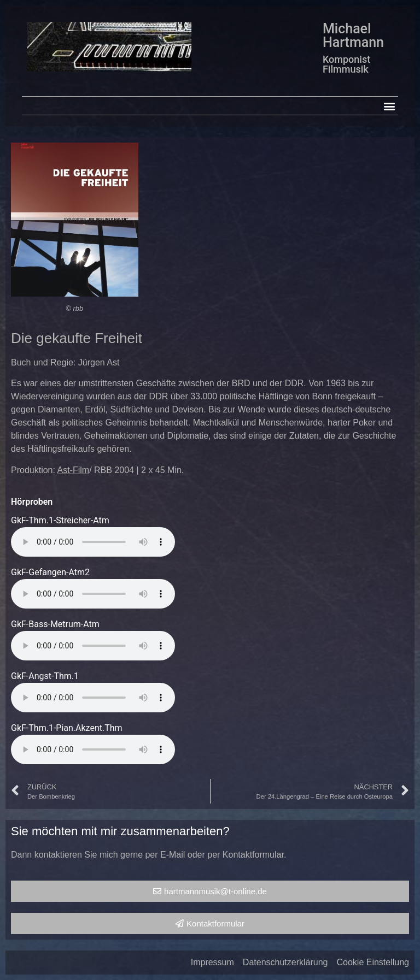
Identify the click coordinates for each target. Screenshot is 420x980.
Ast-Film (74, 470)
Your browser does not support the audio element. (93, 542)
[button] (389, 106)
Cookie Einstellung (373, 962)
